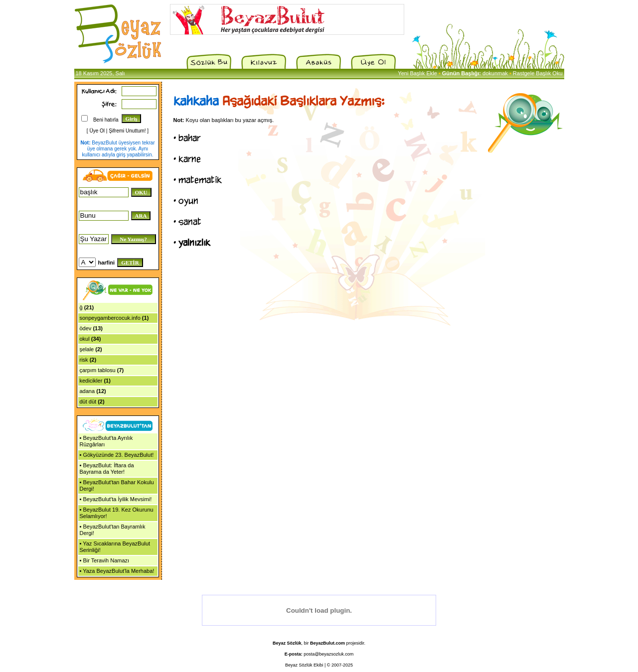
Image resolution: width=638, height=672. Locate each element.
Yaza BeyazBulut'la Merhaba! (118, 571)
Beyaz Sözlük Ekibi (304, 665)
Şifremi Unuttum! (127, 131)
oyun (188, 201)
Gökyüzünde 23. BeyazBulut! (118, 455)
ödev (86, 328)
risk (84, 360)
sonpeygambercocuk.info (110, 318)
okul (85, 339)
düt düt (88, 402)
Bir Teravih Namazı (106, 560)
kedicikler (91, 381)
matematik (200, 180)
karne (190, 159)
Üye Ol (97, 131)
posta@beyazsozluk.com (328, 654)
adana (87, 391)
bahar (189, 138)
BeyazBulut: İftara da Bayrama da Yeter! (107, 469)
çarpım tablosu (98, 370)
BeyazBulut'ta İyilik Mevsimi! (117, 499)
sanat (190, 222)
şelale (87, 349)
